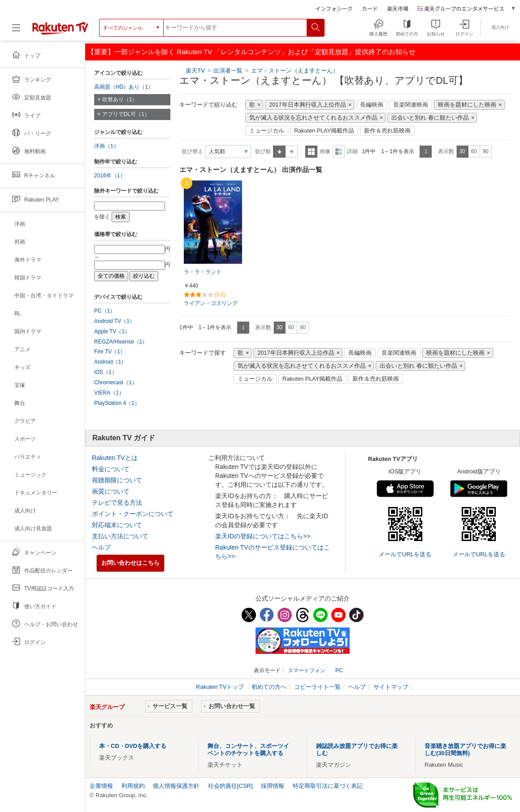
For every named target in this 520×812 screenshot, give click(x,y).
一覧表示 (311, 152)
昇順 (279, 152)
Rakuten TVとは (115, 458)
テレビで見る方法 (117, 503)
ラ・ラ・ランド (203, 272)
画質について (111, 491)
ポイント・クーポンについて (133, 514)
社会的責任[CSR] (230, 786)
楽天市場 (398, 8)
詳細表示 (339, 152)
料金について (111, 469)
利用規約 (133, 786)
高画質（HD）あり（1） (124, 87)
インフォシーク (334, 8)
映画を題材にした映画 (467, 105)
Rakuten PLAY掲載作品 (324, 131)
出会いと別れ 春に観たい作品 (430, 118)
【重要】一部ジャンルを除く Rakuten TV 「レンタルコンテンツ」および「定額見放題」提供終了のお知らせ (251, 52)
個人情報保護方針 (176, 786)
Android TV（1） (115, 321)
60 (474, 151)
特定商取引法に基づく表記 (328, 786)
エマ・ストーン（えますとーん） (295, 71)
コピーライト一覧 (317, 687)
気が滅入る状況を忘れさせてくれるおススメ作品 (313, 118)
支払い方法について (120, 536)
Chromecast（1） (116, 382)
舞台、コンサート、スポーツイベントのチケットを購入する (248, 750)
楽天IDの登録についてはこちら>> (263, 536)
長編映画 (372, 105)
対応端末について (117, 525)
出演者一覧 (228, 71)
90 (485, 151)
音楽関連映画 (411, 105)
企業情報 (101, 786)
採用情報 (273, 786)
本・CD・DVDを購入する (133, 746)
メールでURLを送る (405, 554)
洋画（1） (106, 146)
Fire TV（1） (110, 352)
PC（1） (105, 311)
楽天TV (195, 71)
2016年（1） (110, 176)
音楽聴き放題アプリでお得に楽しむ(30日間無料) (465, 750)
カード (370, 8)
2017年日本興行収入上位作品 (307, 105)
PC (339, 670)
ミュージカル (267, 131)
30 (462, 151)
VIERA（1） (109, 393)
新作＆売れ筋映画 (387, 131)
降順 (292, 152)
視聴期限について (117, 480)
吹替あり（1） (120, 99)
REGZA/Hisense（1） (121, 342)
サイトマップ (391, 687)
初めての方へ (269, 687)
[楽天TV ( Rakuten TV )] (60, 31)
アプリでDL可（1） (126, 114)
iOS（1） (106, 372)
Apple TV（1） (112, 331)
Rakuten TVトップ (221, 687)
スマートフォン (307, 670)
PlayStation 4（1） (117, 403)
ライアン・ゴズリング (211, 303)
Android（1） (110, 362)
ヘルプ (101, 547)
